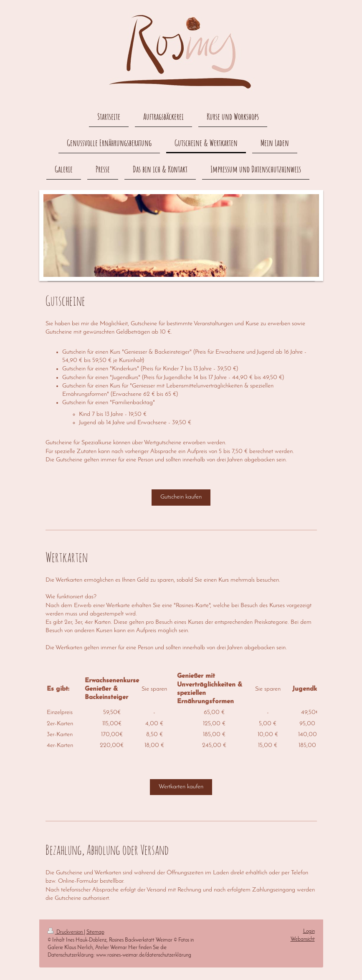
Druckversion (66, 932)
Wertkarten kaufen (181, 787)
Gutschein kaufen (181, 497)
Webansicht (303, 939)
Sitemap (95, 932)
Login (309, 931)
